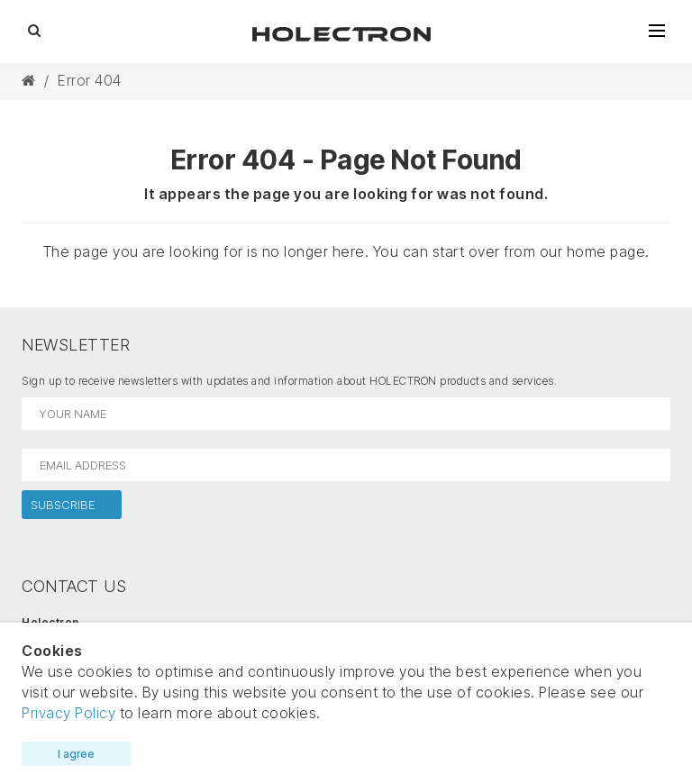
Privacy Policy (68, 713)
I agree (76, 754)
